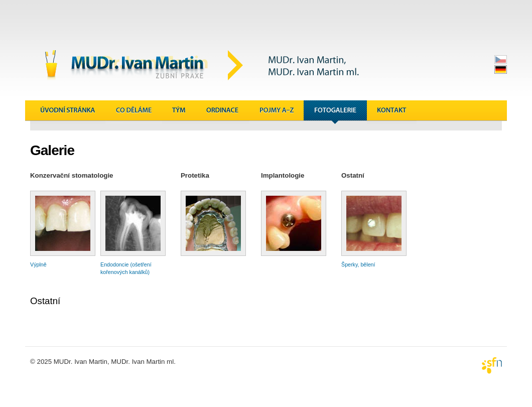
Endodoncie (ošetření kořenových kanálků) (133, 265)
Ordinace (223, 112)
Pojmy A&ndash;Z (277, 112)
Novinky (442, 112)
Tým (179, 112)
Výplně (63, 262)
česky (501, 59)
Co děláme (134, 112)
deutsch (501, 70)
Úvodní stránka (68, 112)
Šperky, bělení (374, 262)
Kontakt (392, 112)
